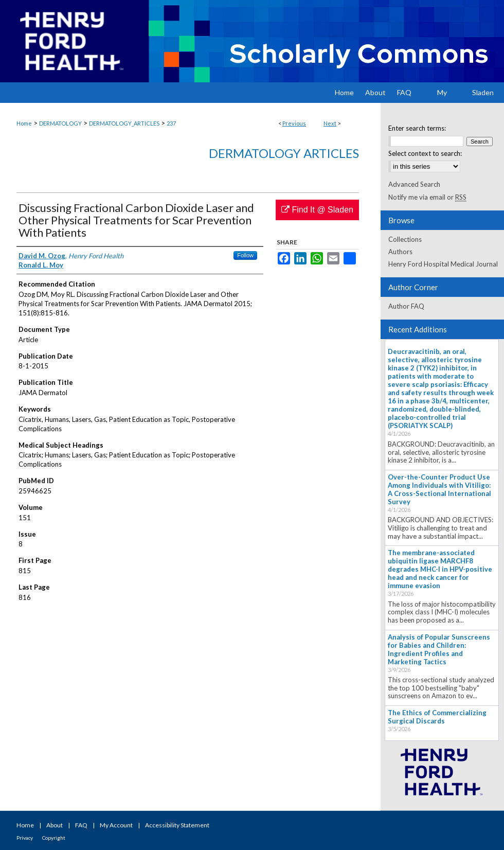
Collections (405, 239)
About (55, 825)
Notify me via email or (427, 197)
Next (330, 123)
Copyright (54, 838)
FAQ (81, 825)
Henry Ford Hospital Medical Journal (443, 264)
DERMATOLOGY (60, 123)
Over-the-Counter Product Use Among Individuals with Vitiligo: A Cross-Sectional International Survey (439, 489)
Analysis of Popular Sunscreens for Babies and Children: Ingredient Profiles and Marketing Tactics (439, 649)
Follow (245, 255)
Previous (294, 123)
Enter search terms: (417, 128)
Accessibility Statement (177, 825)
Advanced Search (414, 184)
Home (24, 123)
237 (171, 123)
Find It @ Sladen (317, 210)
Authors (400, 252)
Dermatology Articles (284, 153)
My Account (116, 825)
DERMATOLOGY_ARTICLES (124, 123)
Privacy (25, 838)
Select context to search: (425, 153)
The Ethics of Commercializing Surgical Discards (437, 717)
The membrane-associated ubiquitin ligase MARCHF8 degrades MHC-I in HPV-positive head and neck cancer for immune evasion (440, 569)
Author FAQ (406, 306)
